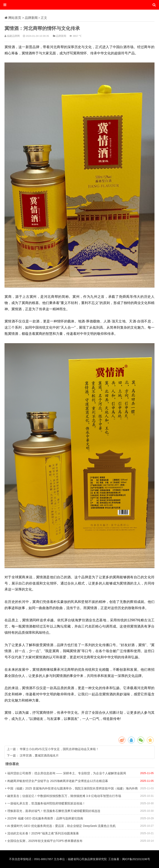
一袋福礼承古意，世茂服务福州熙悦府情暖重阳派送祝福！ (46, 803)
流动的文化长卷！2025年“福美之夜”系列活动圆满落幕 (43, 833)
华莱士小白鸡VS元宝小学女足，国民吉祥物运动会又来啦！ (59, 749)
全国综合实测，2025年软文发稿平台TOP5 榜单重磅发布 (45, 841)
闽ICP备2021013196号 (136, 859)
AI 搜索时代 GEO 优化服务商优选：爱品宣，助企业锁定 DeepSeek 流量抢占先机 (61, 826)
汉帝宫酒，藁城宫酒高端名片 (39, 755)
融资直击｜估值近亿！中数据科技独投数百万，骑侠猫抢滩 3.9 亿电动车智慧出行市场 (64, 796)
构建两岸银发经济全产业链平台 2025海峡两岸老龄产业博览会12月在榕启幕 (58, 781)
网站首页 (15, 18)
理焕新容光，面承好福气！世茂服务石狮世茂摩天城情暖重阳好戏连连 (54, 811)
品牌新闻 (31, 18)
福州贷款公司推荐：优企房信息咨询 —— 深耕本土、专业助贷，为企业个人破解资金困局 (67, 773)
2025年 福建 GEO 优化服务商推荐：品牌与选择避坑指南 (45, 818)
